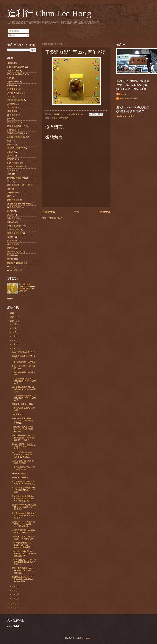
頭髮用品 (11, 248)
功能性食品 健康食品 (16, 74)
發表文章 (14, 31)
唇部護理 (11, 152)
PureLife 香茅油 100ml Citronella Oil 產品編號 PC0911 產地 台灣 (27, 287)
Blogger (88, 638)
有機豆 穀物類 (13, 82)
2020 (13, 317)
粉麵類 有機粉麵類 (15, 167)
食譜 (9, 141)
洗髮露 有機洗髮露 (15, 133)
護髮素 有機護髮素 (15, 263)
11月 (15, 328)
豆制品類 (11, 104)
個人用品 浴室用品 (15, 148)
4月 (14, 586)
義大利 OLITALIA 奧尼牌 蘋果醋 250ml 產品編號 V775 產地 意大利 (23, 524)
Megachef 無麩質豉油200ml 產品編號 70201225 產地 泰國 (24, 490)
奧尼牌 (10, 215)
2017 (13, 608)
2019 (13, 321)
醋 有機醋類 (12, 241)
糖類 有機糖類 (13, 244)
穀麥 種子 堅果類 (14, 233)
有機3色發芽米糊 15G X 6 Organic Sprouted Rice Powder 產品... (23, 579)
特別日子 (11, 159)
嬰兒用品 (11, 255)
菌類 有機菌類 (13, 200)
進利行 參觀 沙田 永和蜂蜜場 (19, 204)
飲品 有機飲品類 (14, 207)
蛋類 (9, 181)
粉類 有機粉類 (13, 163)
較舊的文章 (104, 212)
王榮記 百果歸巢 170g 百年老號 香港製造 (23, 468)
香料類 (10, 145)
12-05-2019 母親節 (20, 477)
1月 (14, 598)
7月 (14, 344)
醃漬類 (10, 237)
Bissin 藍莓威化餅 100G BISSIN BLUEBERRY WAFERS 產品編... (22, 455)
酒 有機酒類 (12, 170)
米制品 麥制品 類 (14, 93)
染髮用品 (11, 130)
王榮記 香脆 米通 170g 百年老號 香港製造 (24, 462)
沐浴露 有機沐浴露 (15, 100)
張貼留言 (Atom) (55, 218)
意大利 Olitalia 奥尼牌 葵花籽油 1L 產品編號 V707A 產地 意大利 (24, 516)
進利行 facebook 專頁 (125, 116)
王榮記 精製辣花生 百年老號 (24, 362)
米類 (9, 96)
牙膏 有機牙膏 (13, 71)
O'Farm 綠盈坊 (13, 270)
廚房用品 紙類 (13, 230)
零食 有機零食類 (14, 226)
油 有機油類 (12, 115)
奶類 (9, 78)
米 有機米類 (12, 89)
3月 (14, 590)
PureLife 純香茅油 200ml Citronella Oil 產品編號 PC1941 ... (22, 429)
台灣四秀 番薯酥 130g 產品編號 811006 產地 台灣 (23, 531)
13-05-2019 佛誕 (19, 473)
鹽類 (9, 266)
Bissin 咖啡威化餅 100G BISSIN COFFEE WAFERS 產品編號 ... (22, 545)
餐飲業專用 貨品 (14, 252)
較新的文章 (49, 212)
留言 (12, 36)
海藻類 (10, 156)
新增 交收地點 (13, 218)
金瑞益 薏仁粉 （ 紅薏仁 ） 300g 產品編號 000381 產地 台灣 (24, 446)
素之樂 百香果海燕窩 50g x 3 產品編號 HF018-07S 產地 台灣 (24, 398)
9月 (14, 336)
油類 (9, 119)
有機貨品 (11, 85)
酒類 (9, 174)
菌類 (9, 196)
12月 (15, 324)
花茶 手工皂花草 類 (15, 126)
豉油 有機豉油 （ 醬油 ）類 (19, 185)
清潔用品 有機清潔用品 (17, 178)
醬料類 (10, 259)
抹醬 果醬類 (12, 111)
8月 (14, 340)
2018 (13, 604)
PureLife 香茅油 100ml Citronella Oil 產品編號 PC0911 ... (22, 421)
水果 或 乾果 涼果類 (60, 118)
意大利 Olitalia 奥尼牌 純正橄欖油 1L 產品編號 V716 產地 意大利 (24, 507)
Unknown (123, 94)
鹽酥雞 (10, 299)
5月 (14, 348)
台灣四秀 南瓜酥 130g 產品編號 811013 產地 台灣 (23, 538)
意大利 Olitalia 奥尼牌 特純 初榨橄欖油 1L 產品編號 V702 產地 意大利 (23, 498)
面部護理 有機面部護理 (17, 137)
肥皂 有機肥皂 (13, 122)
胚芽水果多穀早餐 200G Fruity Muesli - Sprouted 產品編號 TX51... (23, 570)
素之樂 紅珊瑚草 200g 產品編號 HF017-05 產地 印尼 (24, 483)
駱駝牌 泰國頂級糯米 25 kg (23, 352)
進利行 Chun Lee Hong (49, 13)
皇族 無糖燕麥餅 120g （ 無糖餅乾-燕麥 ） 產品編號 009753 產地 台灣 (24, 438)
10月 (15, 332)
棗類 (9, 189)
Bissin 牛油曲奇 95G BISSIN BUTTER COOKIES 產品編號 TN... (24, 562)
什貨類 (10, 63)
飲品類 (10, 211)
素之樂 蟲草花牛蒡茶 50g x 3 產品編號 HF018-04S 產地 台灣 (24, 381)
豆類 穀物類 (12, 107)
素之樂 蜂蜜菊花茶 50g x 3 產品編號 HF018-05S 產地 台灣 (24, 389)
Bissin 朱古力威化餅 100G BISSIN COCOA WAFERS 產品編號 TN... (24, 553)
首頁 (76, 212)
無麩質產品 (12, 192)
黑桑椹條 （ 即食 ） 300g (23, 404)
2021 (13, 313)
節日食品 (11, 222)
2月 (14, 594)
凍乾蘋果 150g (18, 414)
